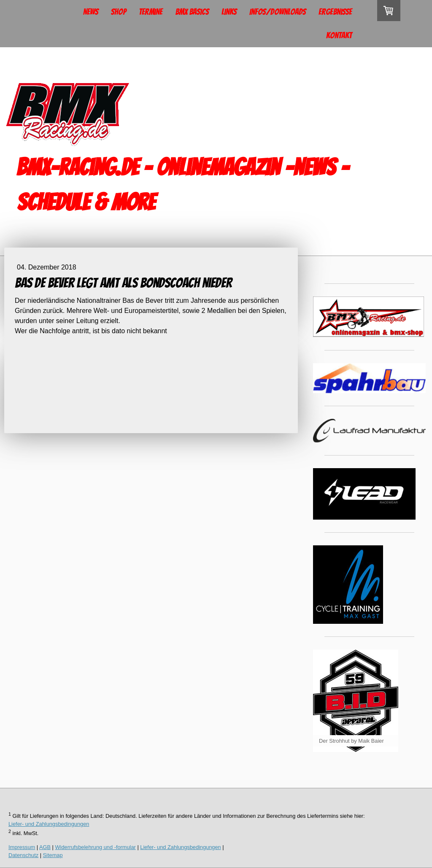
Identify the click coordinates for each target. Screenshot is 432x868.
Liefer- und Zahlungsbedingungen (49, 824)
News (91, 12)
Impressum (22, 847)
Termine (151, 12)
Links (229, 12)
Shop (119, 12)
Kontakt (339, 35)
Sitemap (53, 855)
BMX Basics (192, 12)
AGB (45, 847)
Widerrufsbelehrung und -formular (96, 847)
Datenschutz (23, 855)
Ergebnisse (335, 12)
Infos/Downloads (278, 12)
